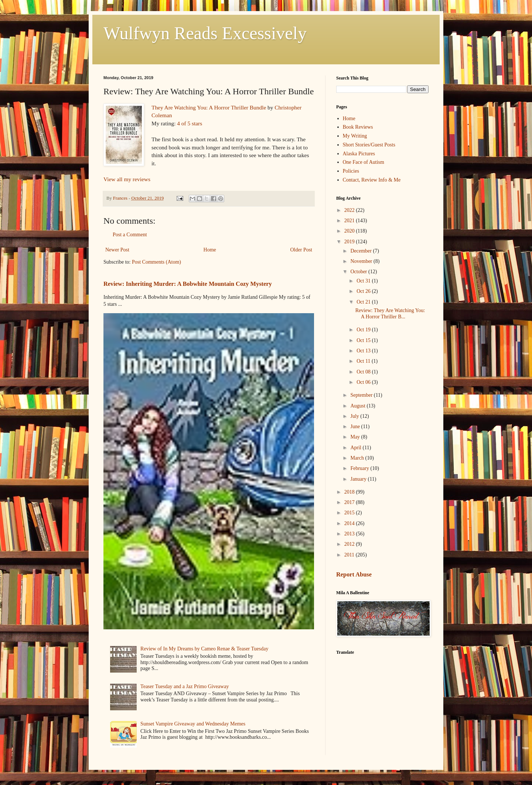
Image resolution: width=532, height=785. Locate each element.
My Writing (355, 136)
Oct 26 (364, 291)
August (358, 406)
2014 (350, 523)
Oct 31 (364, 281)
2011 (350, 555)
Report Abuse (354, 574)
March (358, 458)
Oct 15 (364, 340)
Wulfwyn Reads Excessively (205, 33)
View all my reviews (127, 179)
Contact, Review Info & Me (372, 180)
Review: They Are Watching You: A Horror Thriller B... (390, 314)
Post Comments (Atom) (156, 262)
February (360, 468)
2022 (350, 210)
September (362, 395)
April (356, 448)
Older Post (301, 250)
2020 (350, 231)
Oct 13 (364, 351)
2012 (350, 544)
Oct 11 (364, 361)
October (359, 272)
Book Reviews (358, 127)
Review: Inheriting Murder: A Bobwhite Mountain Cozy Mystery (188, 284)
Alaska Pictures (359, 154)
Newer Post (117, 250)
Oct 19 (364, 330)
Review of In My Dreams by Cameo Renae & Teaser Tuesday (204, 649)
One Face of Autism (364, 162)
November (362, 261)
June (356, 427)
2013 (350, 534)
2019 (350, 242)
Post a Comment (130, 235)
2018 (350, 492)
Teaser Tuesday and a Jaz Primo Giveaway (185, 686)
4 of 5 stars (190, 123)
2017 (350, 502)
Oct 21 (364, 302)
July (355, 416)
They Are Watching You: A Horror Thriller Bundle (209, 107)
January (359, 479)
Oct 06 (364, 382)
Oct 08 (364, 372)
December (362, 251)
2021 (350, 221)
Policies (351, 171)
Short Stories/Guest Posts (369, 145)
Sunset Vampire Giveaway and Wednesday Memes (193, 724)
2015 (350, 513)
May (356, 437)
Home (210, 250)
